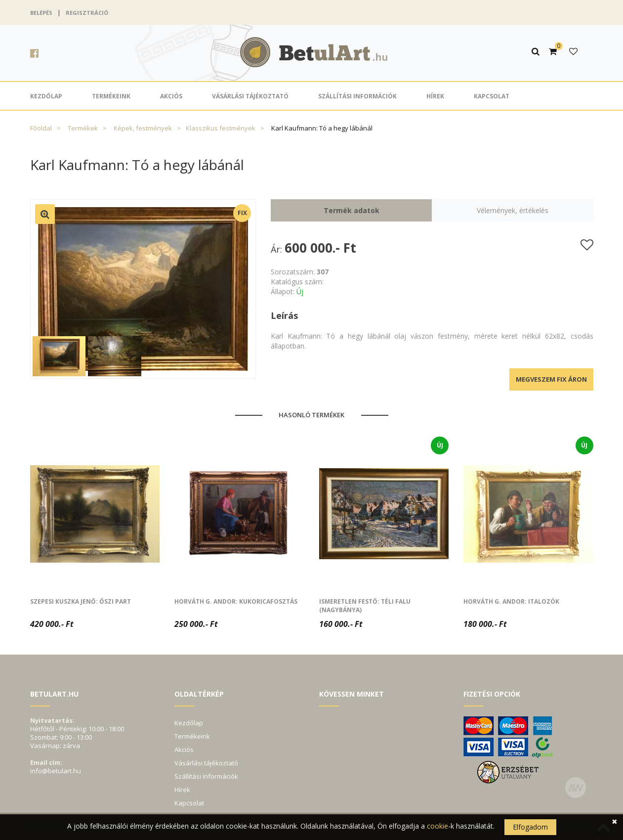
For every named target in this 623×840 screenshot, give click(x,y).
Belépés (41, 13)
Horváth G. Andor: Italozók (511, 601)
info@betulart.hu (56, 771)
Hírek (435, 96)
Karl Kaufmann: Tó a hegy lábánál (322, 128)
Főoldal (41, 128)
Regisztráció (87, 13)
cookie (437, 826)
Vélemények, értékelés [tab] (513, 210)
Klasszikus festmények (221, 128)
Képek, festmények (143, 128)
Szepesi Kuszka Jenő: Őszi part (81, 601)
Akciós (171, 96)
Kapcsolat (492, 96)
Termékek (83, 128)
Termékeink (111, 96)
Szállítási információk (357, 96)
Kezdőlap (46, 96)
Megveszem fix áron (551, 379)
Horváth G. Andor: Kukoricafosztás (236, 601)
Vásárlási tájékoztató (250, 96)
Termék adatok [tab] (352, 210)
